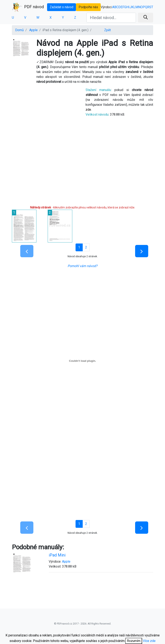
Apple (33, 30)
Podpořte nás (88, 7)
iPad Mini (57, 555)
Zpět (107, 30)
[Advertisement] (46, 116)
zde (88, 110)
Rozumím (134, 641)
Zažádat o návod (62, 7)
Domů (19, 30)
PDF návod (28, 7)
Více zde (149, 641)
